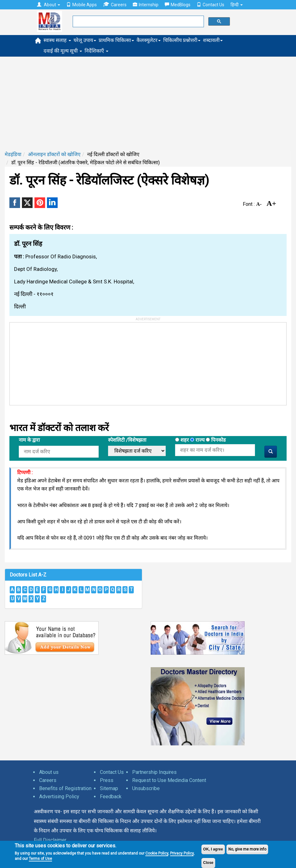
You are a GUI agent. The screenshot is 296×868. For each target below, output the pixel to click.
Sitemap (109, 788)
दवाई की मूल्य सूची (63, 51)
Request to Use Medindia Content (169, 780)
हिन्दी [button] (237, 5)
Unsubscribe (146, 788)
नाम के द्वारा (29, 440)
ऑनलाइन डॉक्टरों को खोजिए (54, 154)
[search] (138, 22)
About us (49, 772)
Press (107, 780)
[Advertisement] (148, 104)
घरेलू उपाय (85, 40)
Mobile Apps (82, 5)
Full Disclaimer (50, 840)
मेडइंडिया (13, 154)
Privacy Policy (182, 853)
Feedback (111, 797)
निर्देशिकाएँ (96, 51)
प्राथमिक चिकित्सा (116, 40)
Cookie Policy (157, 853)
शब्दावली (213, 40)
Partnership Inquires (154, 772)
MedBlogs (178, 5)
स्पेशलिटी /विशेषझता (127, 440)
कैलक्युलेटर (149, 40)
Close (208, 863)
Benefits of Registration (65, 788)
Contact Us (210, 5)
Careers (115, 5)
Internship (146, 5)
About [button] (49, 5)
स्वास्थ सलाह (57, 40)
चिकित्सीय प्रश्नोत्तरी (182, 40)
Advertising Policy (59, 797)
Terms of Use (40, 859)
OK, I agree (213, 849)
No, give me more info (247, 849)
